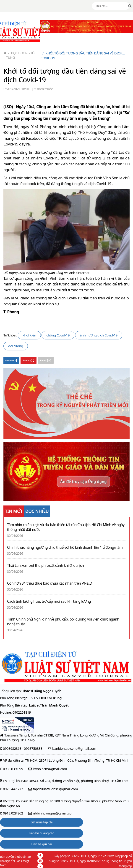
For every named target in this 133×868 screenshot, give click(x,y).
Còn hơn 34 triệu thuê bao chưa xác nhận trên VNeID (50, 583)
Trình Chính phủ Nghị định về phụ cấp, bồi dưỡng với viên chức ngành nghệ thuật (63, 622)
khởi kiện (29, 335)
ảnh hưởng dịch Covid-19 (99, 335)
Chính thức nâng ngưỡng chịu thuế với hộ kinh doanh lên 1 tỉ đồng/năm (65, 547)
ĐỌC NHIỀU (37, 511)
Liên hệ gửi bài (41, 844)
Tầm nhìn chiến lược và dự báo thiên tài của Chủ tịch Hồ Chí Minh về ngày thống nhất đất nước (66, 527)
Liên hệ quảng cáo (42, 833)
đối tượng (16, 346)
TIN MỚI (14, 511)
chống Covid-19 (58, 335)
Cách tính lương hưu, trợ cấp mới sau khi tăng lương (49, 601)
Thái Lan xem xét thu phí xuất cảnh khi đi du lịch (46, 566)
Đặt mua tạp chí (42, 822)
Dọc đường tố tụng (20, 55)
